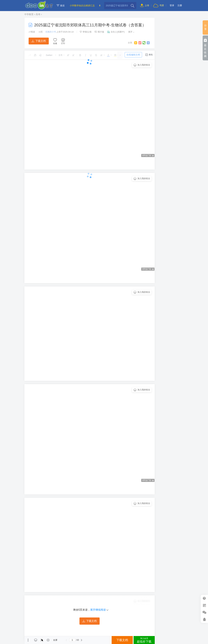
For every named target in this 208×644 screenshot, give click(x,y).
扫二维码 (204, 605)
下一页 (82, 640)
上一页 (66, 640)
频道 (61, 6)
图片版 (99, 32)
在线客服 (204, 619)
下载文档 (39, 41)
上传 (145, 5)
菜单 (28, 640)
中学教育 (29, 14)
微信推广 (204, 612)
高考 (38, 14)
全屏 (55, 640)
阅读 (32, 32)
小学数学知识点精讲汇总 (82, 6)
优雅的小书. (51, 32)
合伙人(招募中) (116, 32)
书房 (159, 5)
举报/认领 (86, 32)
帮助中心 (204, 598)
